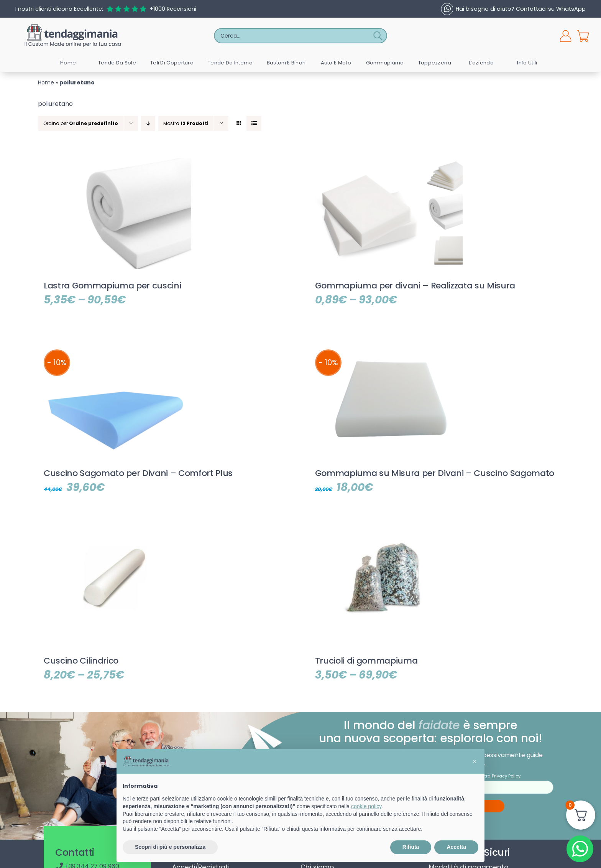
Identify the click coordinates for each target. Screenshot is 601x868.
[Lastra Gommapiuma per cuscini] (115, 159)
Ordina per (81, 123)
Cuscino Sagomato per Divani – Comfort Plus (138, 473)
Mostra (186, 123)
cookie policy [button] (366, 806)
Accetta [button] (456, 847)
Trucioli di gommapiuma (366, 661)
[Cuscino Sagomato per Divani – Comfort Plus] (115, 347)
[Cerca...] (293, 36)
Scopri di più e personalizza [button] (170, 847)
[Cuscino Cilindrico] (115, 534)
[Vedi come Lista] (254, 123)
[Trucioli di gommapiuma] (386, 534)
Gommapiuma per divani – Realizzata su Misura (415, 286)
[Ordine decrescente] (148, 123)
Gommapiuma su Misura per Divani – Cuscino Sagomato (435, 473)
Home (46, 82)
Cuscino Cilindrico (81, 661)
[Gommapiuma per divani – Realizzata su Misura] (386, 159)
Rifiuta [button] (411, 847)
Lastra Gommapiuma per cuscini (112, 286)
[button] (475, 761)
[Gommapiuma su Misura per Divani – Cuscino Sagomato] (386, 347)
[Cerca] (379, 36)
